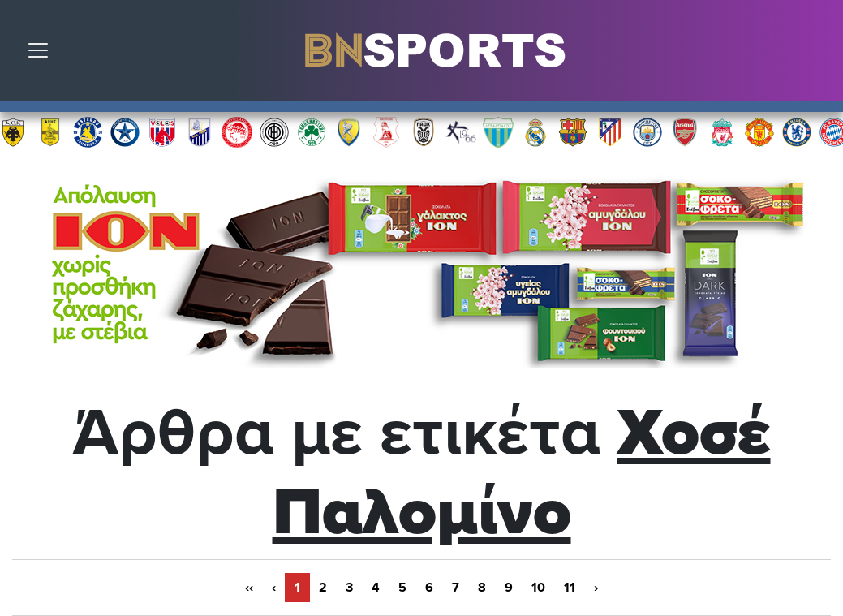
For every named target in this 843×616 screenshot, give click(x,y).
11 (570, 588)
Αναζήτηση (819, 54)
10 (538, 588)
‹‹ (249, 588)
